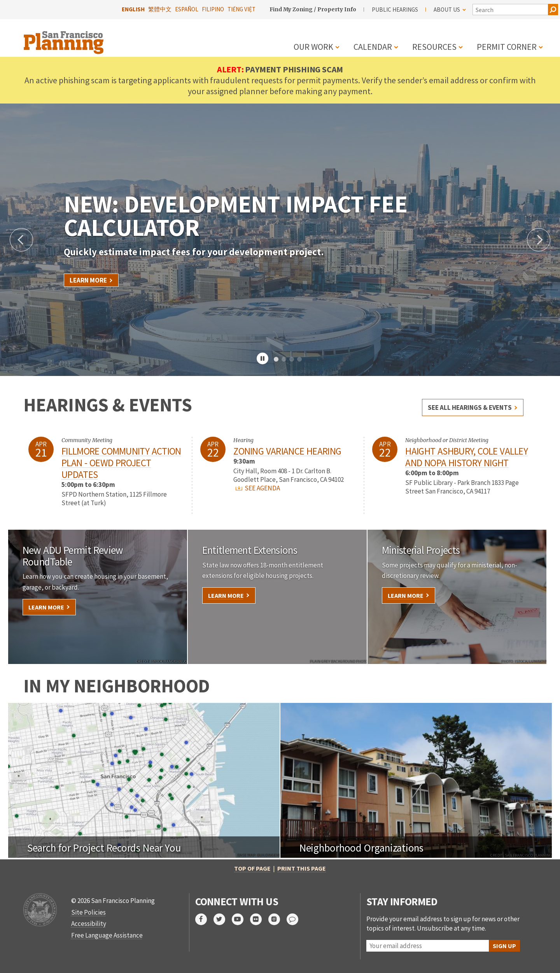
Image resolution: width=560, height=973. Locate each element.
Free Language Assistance (107, 935)
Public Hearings (395, 10)
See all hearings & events (470, 407)
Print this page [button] (302, 868)
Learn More (88, 280)
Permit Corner (507, 47)
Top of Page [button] (252, 868)
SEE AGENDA (258, 488)
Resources (434, 47)
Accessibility (89, 924)
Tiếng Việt (241, 9)
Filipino (213, 9)
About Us (450, 10)
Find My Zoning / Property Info (313, 9)
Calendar (373, 47)
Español (187, 9)
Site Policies (88, 912)
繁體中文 (160, 9)
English (133, 9)
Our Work (313, 47)
